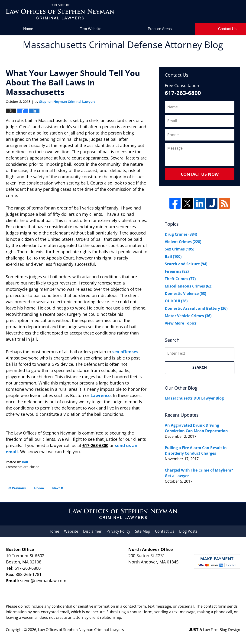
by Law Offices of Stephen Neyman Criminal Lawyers (208, 12)
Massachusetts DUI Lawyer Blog (194, 398)
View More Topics (181, 323)
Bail (25, 462)
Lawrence (101, 395)
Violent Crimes (183, 242)
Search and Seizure (186, 264)
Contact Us (165, 531)
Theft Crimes (180, 279)
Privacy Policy (118, 531)
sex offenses (125, 352)
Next (58, 488)
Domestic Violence (185, 294)
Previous (17, 488)
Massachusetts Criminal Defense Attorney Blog (60, 12)
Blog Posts (188, 531)
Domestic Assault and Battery (196, 308)
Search (200, 367)
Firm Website (91, 29)
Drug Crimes (181, 234)
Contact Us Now (200, 174)
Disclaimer (92, 531)
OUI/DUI (176, 301)
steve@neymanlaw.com (43, 581)
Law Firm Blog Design (215, 630)
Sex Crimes (180, 249)
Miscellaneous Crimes (189, 286)
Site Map (143, 531)
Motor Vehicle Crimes (188, 316)
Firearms (177, 271)
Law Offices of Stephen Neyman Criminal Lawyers (81, 630)
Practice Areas (160, 29)
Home (28, 29)
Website (71, 531)
